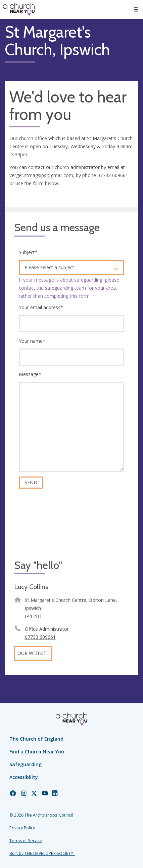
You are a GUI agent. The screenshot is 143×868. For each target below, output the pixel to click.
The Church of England (36, 739)
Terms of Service (26, 841)
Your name (32, 341)
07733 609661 (40, 637)
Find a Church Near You (37, 752)
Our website (33, 653)
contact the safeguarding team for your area (67, 288)
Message (30, 374)
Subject (28, 252)
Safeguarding (26, 764)
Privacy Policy (22, 828)
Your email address (41, 307)
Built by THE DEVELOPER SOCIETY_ (42, 853)
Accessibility (24, 777)
